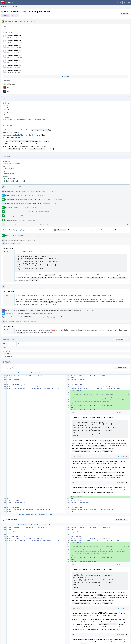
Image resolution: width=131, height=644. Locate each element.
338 (6, 251)
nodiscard (52, 328)
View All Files (66, 76)
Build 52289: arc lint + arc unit (16, 180)
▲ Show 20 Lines (23, 511)
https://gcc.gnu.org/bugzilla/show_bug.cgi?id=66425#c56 (28, 229)
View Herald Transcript (33, 190)
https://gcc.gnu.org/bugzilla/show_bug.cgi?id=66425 (20, 135)
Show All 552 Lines (35, 511)
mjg (7, 107)
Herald (8, 190)
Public (16, 15)
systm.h (9, 354)
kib (7, 105)
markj (15, 21)
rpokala (8, 110)
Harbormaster (10, 199)
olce (7, 114)
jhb (8, 91)
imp (8, 88)
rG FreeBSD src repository (12, 162)
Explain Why (77, 309)
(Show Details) (37, 203)
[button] (129, 2)
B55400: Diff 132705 (40, 199)
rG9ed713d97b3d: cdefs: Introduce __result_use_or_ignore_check (24, 120)
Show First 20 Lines (23, 371)
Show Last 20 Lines (48, 511)
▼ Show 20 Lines (48, 371)
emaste (9, 112)
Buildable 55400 (12, 178)
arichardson (11, 84)
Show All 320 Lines (36, 371)
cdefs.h (9, 352)
